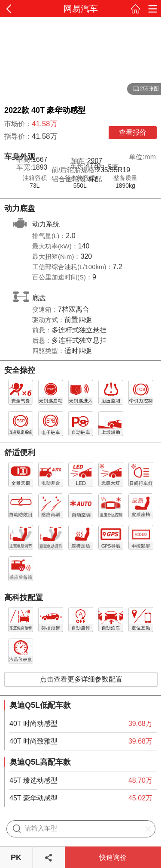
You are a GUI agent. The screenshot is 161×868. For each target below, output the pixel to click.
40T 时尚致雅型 (33, 741)
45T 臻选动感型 (33, 780)
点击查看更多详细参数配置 (81, 679)
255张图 (143, 89)
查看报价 (133, 132)
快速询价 (113, 857)
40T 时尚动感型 (33, 724)
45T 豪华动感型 (33, 798)
